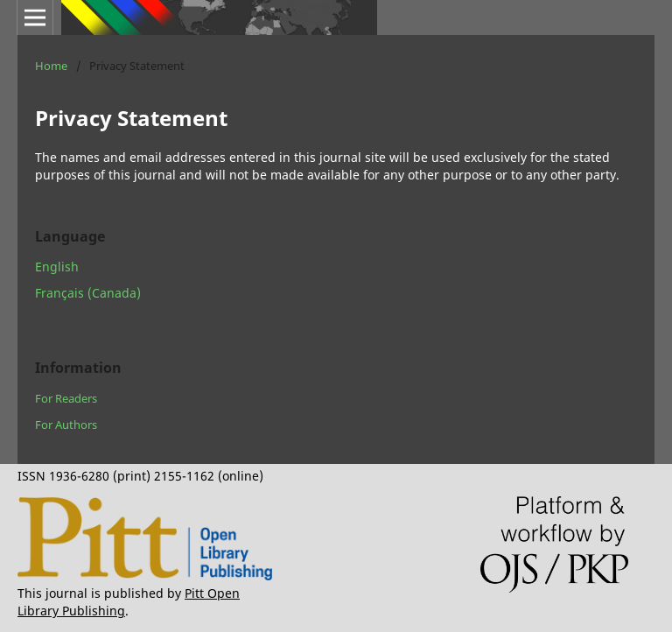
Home (51, 66)
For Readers (66, 398)
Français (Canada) (88, 293)
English (57, 267)
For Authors (66, 425)
